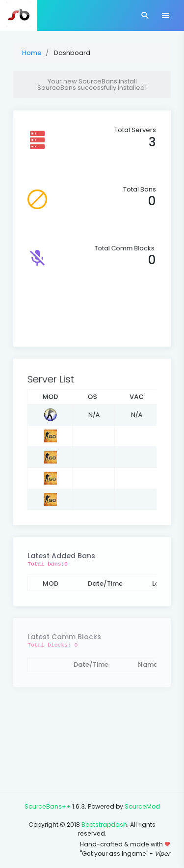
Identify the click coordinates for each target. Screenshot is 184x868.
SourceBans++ (48, 806)
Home (32, 53)
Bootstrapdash (104, 825)
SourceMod (142, 806)
